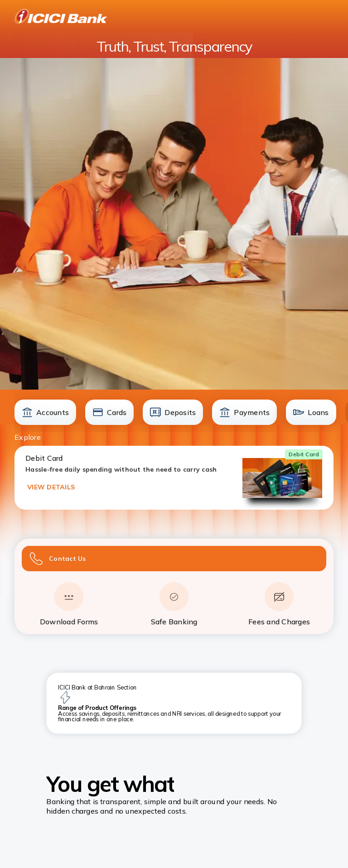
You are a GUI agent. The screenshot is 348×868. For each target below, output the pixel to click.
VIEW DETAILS (51, 487)
